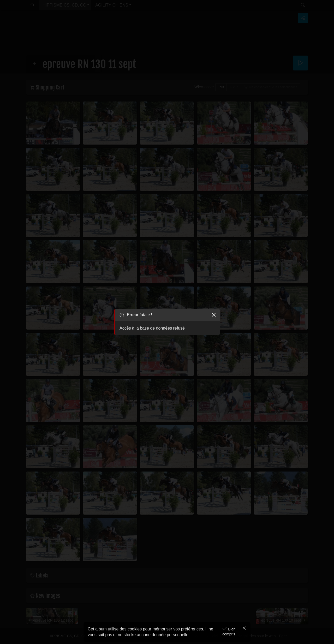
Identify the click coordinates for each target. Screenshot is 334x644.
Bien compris (229, 632)
